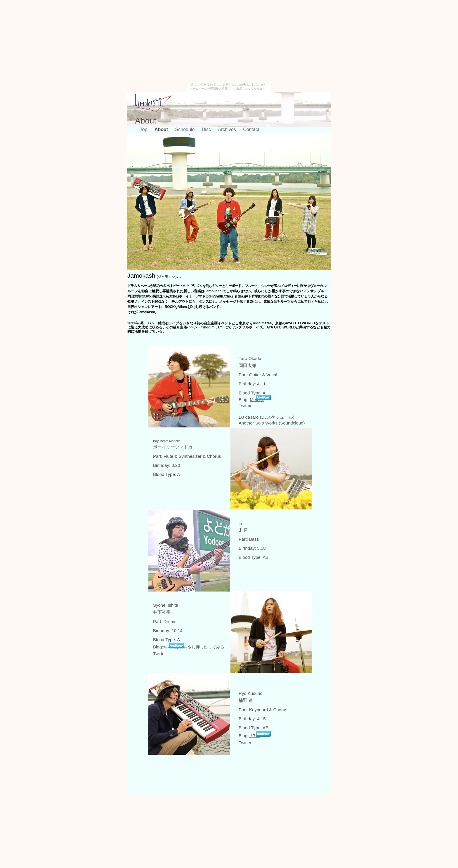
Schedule (186, 129)
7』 (254, 736)
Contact (251, 129)
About (162, 129)
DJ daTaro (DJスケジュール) (267, 417)
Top (144, 129)
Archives (228, 129)
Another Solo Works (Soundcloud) (272, 423)
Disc (207, 129)
